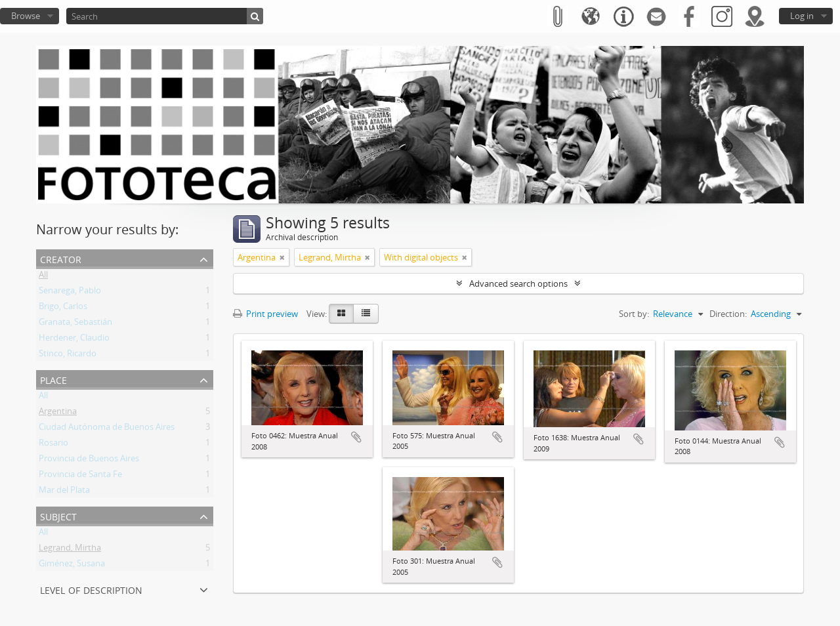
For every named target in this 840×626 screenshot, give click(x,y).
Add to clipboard (356, 437)
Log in (802, 16)
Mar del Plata (64, 492)
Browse (26, 16)
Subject (58, 515)
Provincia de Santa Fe (80, 476)
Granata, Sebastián (75, 324)
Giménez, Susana (72, 566)
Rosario (53, 445)
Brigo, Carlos (63, 308)
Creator (61, 258)
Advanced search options (518, 283)
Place (53, 379)
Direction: (728, 314)
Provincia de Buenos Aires (89, 461)
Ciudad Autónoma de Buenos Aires (107, 429)
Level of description (91, 589)
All (43, 277)
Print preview (265, 314)
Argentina (58, 413)
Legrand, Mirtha (70, 550)
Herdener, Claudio (74, 340)
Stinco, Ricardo (68, 356)
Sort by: (634, 314)
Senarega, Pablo (70, 293)
